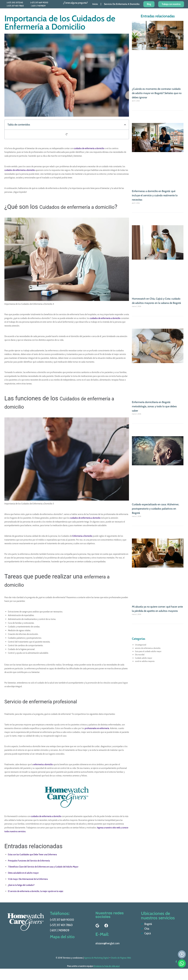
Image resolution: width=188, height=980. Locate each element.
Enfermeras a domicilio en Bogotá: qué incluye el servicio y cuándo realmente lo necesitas (155, 195)
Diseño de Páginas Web (121, 966)
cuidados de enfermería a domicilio (89, 148)
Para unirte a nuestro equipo (93, 974)
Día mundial (140, 655)
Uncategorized (141, 645)
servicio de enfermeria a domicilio (148, 648)
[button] (125, 125)
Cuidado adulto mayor (144, 658)
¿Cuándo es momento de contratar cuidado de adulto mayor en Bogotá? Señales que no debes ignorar (157, 93)
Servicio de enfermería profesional (49, 710)
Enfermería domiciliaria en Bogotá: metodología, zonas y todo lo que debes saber (154, 406)
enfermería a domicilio (43, 773)
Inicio (95, 4)
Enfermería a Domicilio (82, 544)
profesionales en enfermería (97, 736)
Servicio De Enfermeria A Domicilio (122, 4)
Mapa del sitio (63, 943)
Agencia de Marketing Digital (96, 966)
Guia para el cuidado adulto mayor (148, 651)
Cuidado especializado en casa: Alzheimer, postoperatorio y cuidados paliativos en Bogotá (155, 509)
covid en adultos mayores (145, 661)
